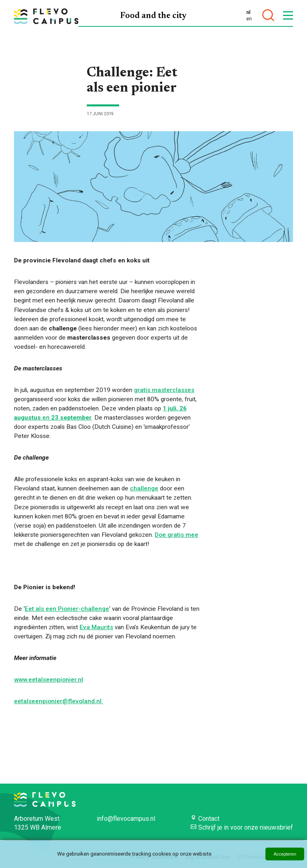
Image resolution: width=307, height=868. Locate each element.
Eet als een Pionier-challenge (67, 609)
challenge (144, 488)
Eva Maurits (96, 627)
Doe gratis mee (176, 535)
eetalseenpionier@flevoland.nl (59, 701)
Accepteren (285, 854)
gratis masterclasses (164, 390)
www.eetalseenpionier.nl (49, 680)
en (249, 19)
